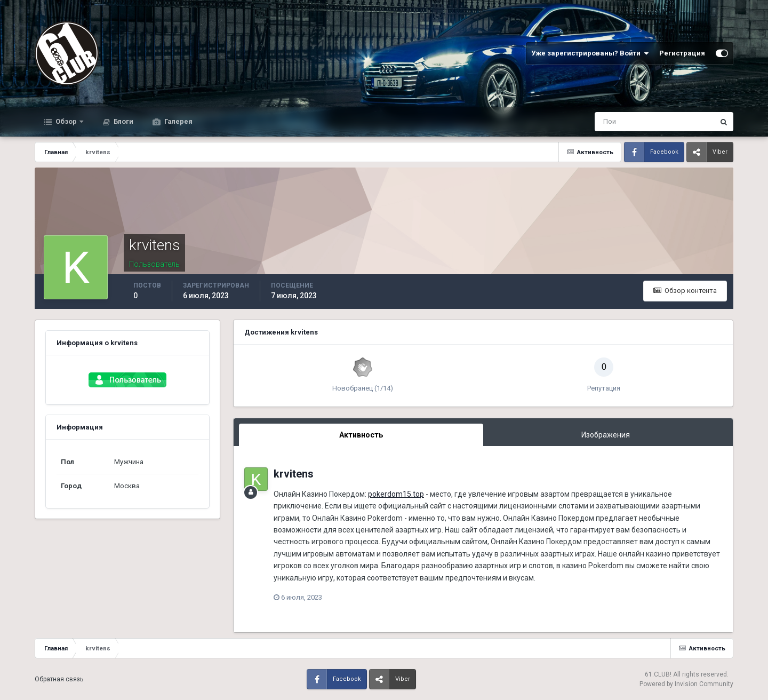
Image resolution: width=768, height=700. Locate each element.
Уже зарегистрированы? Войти (590, 53)
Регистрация (682, 53)
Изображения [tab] (606, 435)
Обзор (66, 121)
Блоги (123, 121)
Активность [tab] (361, 435)
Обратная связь (59, 679)
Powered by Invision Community (686, 684)
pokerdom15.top (396, 494)
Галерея (178, 121)
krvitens (294, 474)
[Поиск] (610, 122)
